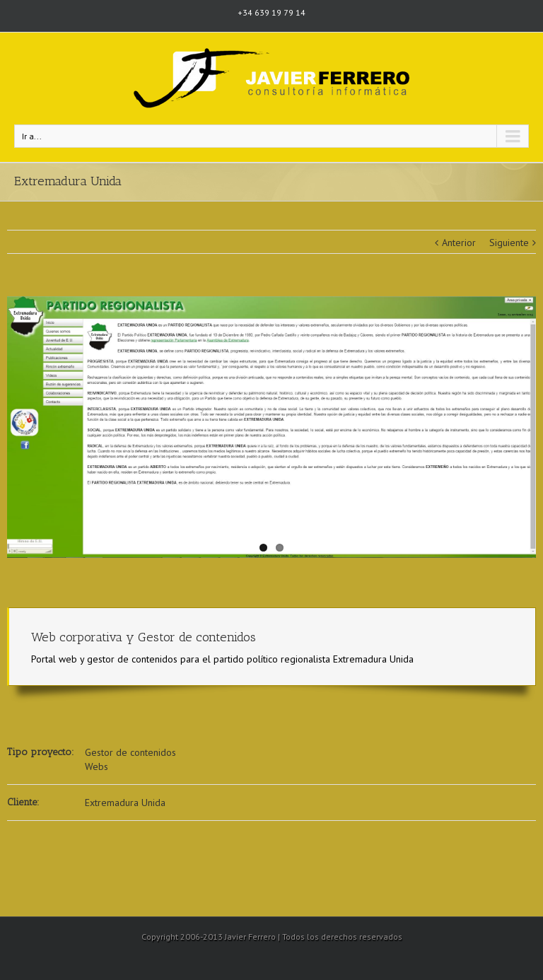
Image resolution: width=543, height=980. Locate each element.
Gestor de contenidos (130, 752)
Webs (97, 766)
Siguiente (509, 243)
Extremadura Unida (125, 803)
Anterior (459, 243)
